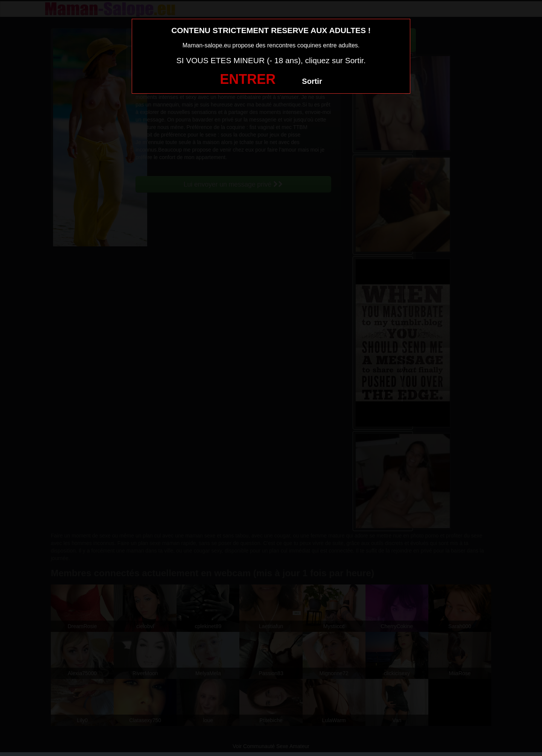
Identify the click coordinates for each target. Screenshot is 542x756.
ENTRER (248, 79)
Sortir (312, 81)
